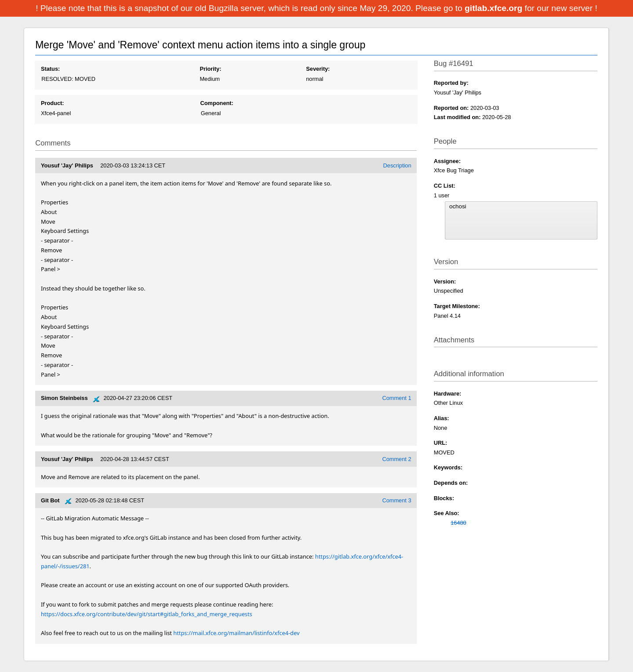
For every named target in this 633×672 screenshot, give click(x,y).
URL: (441, 443)
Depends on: (451, 483)
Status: (50, 69)
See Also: (447, 513)
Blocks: (444, 498)
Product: (53, 103)
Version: (445, 282)
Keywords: (448, 467)
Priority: (210, 69)
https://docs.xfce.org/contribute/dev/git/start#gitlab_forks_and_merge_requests (147, 614)
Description (397, 165)
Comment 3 (397, 500)
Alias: (442, 418)
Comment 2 (397, 459)
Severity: (318, 69)
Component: (217, 103)
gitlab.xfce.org (495, 8)
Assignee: (447, 161)
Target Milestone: (457, 306)
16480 (458, 523)
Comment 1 (397, 398)
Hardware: (448, 394)
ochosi (521, 207)
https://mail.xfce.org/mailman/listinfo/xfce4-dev (236, 633)
